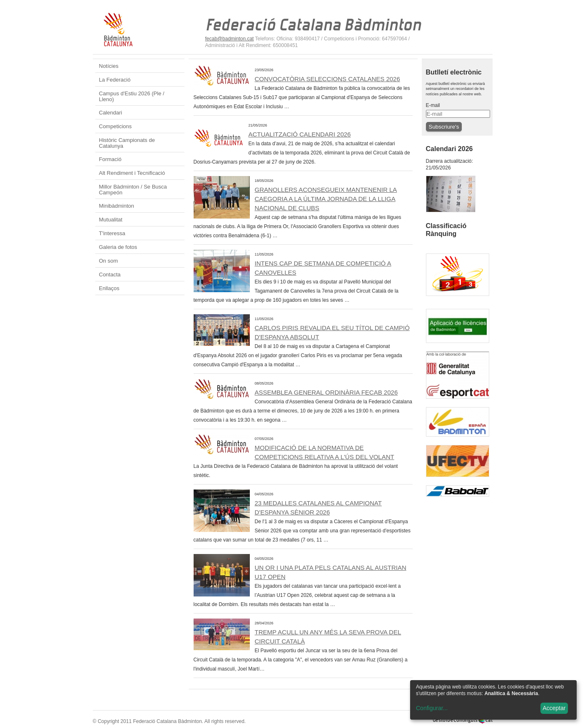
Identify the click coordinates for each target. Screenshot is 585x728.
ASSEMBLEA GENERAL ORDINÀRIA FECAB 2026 (326, 392)
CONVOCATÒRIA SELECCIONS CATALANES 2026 (327, 79)
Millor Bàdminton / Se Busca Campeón (133, 190)
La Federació (115, 80)
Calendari (111, 113)
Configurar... (432, 708)
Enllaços (109, 288)
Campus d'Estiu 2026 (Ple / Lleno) (132, 96)
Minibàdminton (117, 206)
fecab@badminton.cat (230, 39)
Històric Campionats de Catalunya (127, 143)
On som (109, 261)
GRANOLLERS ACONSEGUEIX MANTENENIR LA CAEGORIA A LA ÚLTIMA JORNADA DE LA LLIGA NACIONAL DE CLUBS (326, 199)
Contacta (110, 275)
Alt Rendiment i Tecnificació (132, 173)
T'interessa (112, 233)
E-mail (433, 105)
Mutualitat (111, 220)
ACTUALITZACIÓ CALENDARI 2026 (300, 134)
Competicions (116, 126)
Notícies (109, 66)
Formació (110, 159)
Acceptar (554, 708)
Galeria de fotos (118, 247)
